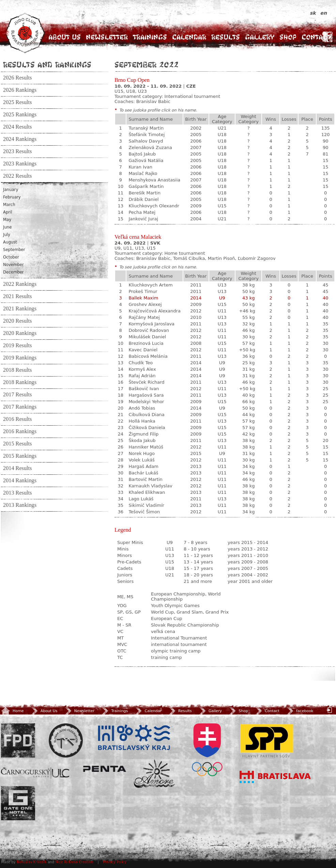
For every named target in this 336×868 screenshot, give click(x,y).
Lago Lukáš (141, 499)
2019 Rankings (20, 358)
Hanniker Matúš (146, 447)
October (11, 257)
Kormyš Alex (142, 369)
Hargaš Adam (143, 466)
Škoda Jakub (142, 440)
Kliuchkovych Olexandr (154, 206)
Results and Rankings (47, 64)
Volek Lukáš (141, 460)
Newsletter (107, 37)
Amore (154, 774)
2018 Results (17, 370)
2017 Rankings (20, 407)
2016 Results (17, 419)
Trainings (150, 37)
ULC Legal (35, 773)
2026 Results (17, 78)
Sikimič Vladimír (146, 505)
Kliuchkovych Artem (150, 285)
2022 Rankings (20, 284)
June (7, 227)
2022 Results (17, 176)
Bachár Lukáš (143, 473)
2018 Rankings (20, 382)
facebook (299, 711)
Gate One (18, 803)
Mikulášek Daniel (147, 337)
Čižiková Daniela (147, 428)
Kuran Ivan (140, 167)
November (13, 265)
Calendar (189, 37)
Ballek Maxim (143, 298)
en (324, 13)
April (8, 212)
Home (12, 711)
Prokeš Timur (143, 291)
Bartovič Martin (145, 479)
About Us (65, 37)
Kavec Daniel (143, 350)
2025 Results (17, 102)
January (11, 190)
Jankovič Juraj (143, 219)
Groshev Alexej (145, 304)
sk (314, 13)
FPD (18, 740)
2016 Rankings (20, 431)
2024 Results (17, 127)
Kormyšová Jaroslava (151, 324)
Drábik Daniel (143, 199)
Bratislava (275, 777)
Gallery (260, 37)
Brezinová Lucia (146, 343)
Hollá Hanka (142, 421)
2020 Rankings (20, 333)
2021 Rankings (20, 309)
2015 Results (17, 444)
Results (226, 37)
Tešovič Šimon (144, 512)
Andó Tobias (142, 408)
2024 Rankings (20, 139)
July (7, 235)
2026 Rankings (20, 90)
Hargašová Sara (146, 395)
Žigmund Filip (143, 434)
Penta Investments (105, 769)
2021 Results (17, 296)
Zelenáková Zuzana (150, 148)
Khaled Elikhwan (147, 492)
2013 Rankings (20, 505)
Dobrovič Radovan (149, 330)
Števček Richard (146, 382)
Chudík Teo (141, 363)
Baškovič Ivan (144, 389)
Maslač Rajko (143, 173)
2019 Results (17, 345)
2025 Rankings (20, 115)
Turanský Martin (146, 128)
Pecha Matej (142, 212)
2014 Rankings (20, 481)
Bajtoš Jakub (142, 154)
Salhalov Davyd (146, 141)
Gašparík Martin (146, 186)
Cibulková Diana (146, 415)
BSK (134, 738)
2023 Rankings (20, 164)
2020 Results (17, 321)
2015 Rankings (20, 456)
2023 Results (17, 151)
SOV (207, 750)
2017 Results (17, 395)
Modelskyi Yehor (146, 402)
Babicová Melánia (148, 356)
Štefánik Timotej (147, 135)
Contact (316, 37)
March (9, 205)
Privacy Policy (115, 862)
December (13, 272)
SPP (267, 740)
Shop (288, 37)
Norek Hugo (142, 453)
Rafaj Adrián (142, 376)
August (10, 242)
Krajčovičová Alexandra (154, 311)
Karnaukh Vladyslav (150, 486)
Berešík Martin (144, 193)
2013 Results (17, 493)
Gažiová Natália (146, 160)
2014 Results (17, 468)
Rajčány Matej (144, 317)
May (7, 220)
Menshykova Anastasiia (154, 180)
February (12, 197)
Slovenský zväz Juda (66, 740)
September (14, 250)
